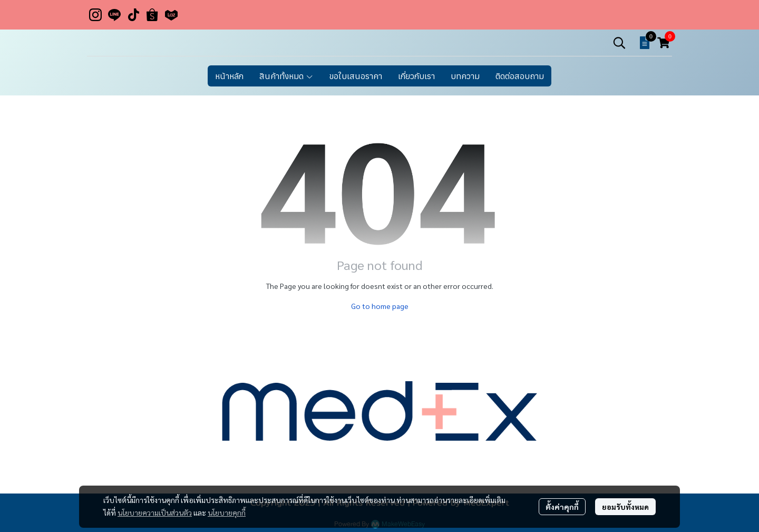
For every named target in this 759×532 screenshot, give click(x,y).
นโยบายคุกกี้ (227, 512)
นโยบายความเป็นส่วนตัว (155, 512)
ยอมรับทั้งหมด (625, 507)
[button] (619, 43)
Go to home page (380, 306)
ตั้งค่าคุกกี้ (562, 507)
